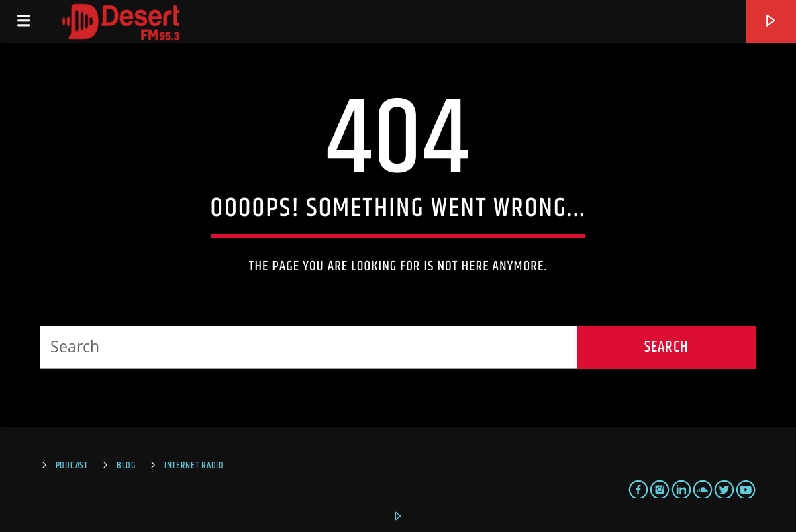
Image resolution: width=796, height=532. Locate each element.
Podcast (72, 466)
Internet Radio (194, 466)
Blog (126, 466)
